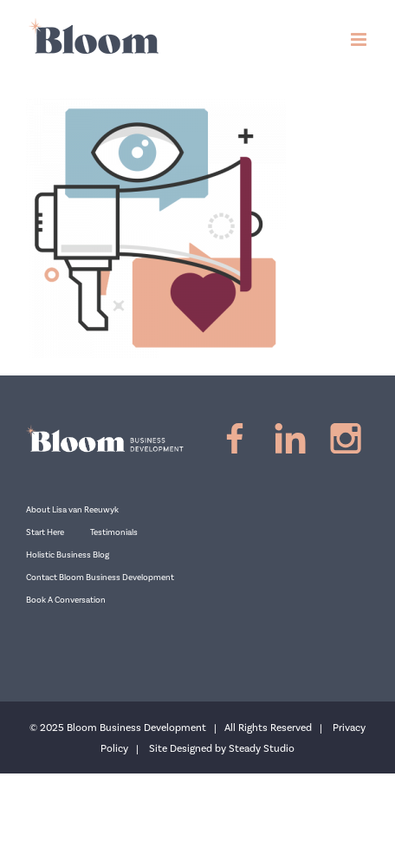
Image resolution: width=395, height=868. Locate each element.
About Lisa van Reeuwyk (72, 510)
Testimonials (114, 532)
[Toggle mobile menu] (360, 39)
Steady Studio (262, 749)
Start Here (45, 532)
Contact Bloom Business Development (100, 578)
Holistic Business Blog (68, 555)
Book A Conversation (66, 600)
